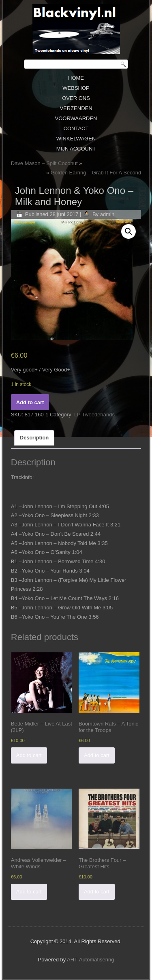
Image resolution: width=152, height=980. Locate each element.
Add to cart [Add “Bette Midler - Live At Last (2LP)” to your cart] (29, 755)
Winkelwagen (76, 139)
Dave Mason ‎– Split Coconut (44, 163)
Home (76, 78)
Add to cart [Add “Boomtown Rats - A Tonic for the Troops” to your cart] (97, 755)
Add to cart (30, 402)
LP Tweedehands (94, 415)
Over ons (76, 98)
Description (34, 438)
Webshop (76, 88)
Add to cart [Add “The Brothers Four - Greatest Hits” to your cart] (97, 892)
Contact (76, 128)
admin (107, 214)
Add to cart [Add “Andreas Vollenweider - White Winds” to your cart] (29, 892)
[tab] (34, 438)
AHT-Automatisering (90, 960)
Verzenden (76, 108)
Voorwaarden (76, 118)
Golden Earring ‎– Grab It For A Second (96, 173)
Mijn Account (76, 149)
